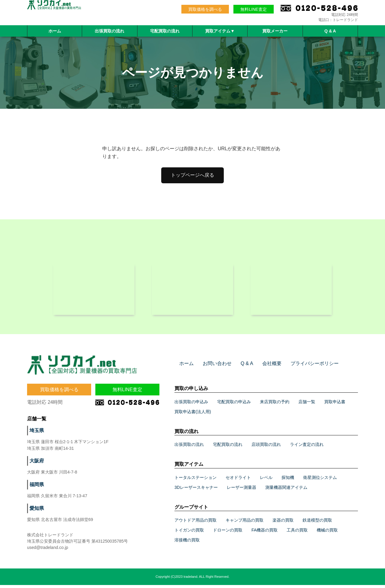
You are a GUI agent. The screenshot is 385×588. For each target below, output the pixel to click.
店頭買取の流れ (266, 447)
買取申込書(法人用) (193, 415)
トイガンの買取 (189, 533)
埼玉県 (36, 434)
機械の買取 (327, 533)
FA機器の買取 (265, 533)
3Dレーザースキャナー (196, 490)
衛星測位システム (320, 480)
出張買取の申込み (191, 405)
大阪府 (36, 464)
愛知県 (36, 511)
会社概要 (264, 367)
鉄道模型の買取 (317, 523)
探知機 (288, 480)
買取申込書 (335, 405)
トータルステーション (196, 480)
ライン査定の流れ (307, 447)
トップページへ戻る (192, 175)
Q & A (330, 31)
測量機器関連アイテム (286, 490)
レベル (266, 480)
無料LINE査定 (253, 9)
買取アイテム (220, 31)
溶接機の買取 (187, 543)
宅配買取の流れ (165, 31)
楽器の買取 (283, 523)
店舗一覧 (307, 405)
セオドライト (238, 480)
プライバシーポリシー (302, 367)
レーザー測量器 (242, 490)
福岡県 (36, 488)
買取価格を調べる (205, 9)
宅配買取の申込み (234, 405)
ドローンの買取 (228, 533)
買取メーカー (275, 31)
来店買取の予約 (275, 405)
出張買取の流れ (109, 31)
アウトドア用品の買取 (196, 523)
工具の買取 (297, 533)
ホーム (55, 31)
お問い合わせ (214, 367)
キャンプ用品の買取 (245, 523)
